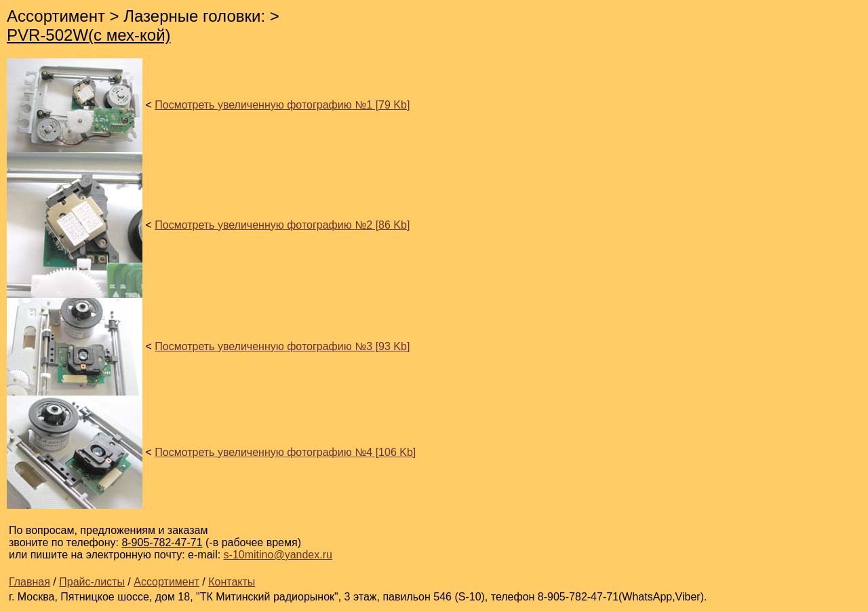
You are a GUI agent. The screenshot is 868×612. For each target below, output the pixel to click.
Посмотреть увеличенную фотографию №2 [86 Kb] (282, 225)
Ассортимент (166, 582)
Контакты (232, 582)
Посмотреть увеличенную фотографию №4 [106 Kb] (285, 452)
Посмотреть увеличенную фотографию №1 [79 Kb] (282, 105)
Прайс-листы (92, 582)
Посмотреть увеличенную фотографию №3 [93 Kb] (282, 346)
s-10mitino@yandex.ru (278, 555)
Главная (29, 582)
